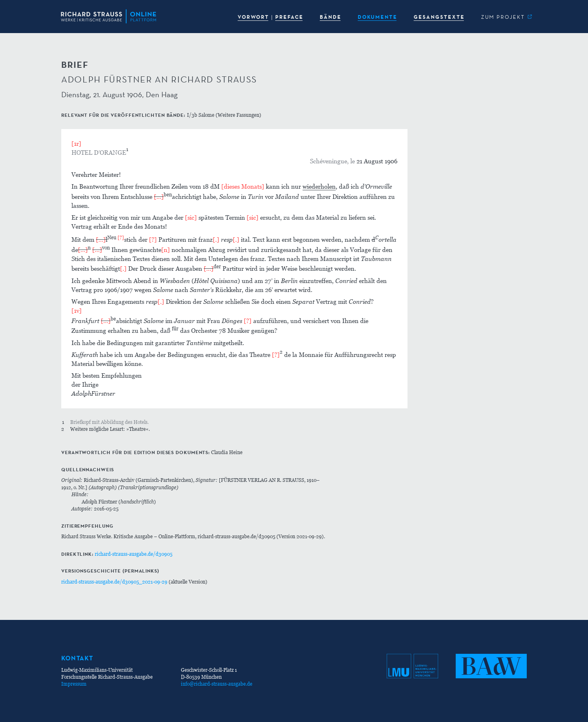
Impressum (74, 684)
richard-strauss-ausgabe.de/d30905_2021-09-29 (114, 582)
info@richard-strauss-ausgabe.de (217, 684)
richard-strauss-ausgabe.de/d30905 (134, 554)
